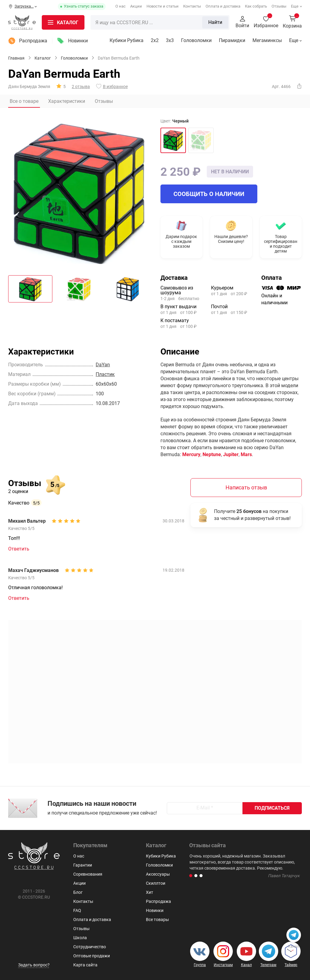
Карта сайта (85, 965)
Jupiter (231, 454)
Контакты (192, 6)
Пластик (105, 374)
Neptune (212, 454)
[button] (191, 876)
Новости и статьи (163, 6)
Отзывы (279, 6)
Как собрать (256, 6)
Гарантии (83, 865)
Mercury (191, 454)
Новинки (78, 41)
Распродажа (33, 41)
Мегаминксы (267, 40)
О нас (120, 6)
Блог (78, 892)
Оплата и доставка (223, 6)
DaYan (103, 365)
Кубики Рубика (127, 40)
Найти (215, 22)
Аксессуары (158, 874)
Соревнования (88, 874)
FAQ (77, 910)
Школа (80, 938)
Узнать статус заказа (84, 6)
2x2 (155, 40)
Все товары (157, 920)
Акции (136, 6)
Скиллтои (156, 883)
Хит (150, 892)
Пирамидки (232, 40)
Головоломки (196, 40)
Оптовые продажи (92, 956)
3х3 (170, 40)
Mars (246, 454)
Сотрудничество (90, 947)
